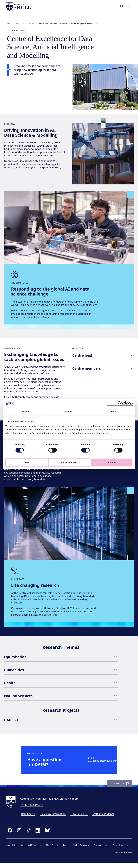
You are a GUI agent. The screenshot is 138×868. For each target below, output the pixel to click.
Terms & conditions (122, 851)
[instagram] (20, 836)
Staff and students (104, 819)
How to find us (80, 819)
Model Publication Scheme (58, 851)
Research (20, 24)
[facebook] (11, 836)
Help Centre (29, 819)
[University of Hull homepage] (19, 7)
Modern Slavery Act (82, 851)
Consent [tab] (25, 411)
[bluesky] (48, 836)
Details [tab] (69, 411)
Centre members (103, 370)
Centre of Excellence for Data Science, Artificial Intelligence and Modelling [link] (68, 24)
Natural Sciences (61, 699)
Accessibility (12, 851)
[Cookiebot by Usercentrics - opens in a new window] (120, 403)
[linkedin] (39, 836)
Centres (31, 24)
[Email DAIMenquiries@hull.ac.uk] (104, 764)
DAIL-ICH (61, 723)
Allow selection (69, 462)
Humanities (61, 673)
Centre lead (103, 357)
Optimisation (61, 660)
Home (10, 24)
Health (61, 686)
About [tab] (113, 411)
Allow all (112, 462)
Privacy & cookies (102, 851)
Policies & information (54, 819)
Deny (26, 462)
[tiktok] (29, 836)
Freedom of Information (32, 851)
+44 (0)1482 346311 (32, 810)
